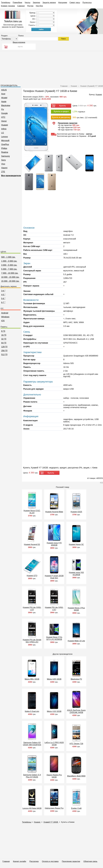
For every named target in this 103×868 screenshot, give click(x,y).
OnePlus (5, 144)
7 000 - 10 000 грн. (10, 273)
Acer (3, 94)
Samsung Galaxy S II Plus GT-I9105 (32, 776)
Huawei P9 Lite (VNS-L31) (54, 609)
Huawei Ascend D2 (32, 544)
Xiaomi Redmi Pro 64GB (54, 776)
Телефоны (6, 3)
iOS (3, 321)
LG (3, 133)
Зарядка (36, 3)
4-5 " (3, 295)
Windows (5, 317)
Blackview (6, 105)
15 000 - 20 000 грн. (10, 281)
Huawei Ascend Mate (54, 512)
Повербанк (17, 3)
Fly (3, 109)
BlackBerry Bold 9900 (76, 776)
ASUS (4, 90)
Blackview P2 (76, 679)
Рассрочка (34, 861)
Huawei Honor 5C (76, 544)
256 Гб (4, 351)
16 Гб (4, 335)
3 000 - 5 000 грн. (9, 265)
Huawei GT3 (32, 576)
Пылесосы (87, 3)
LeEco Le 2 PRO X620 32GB (54, 744)
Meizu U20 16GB (54, 679)
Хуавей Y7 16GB (51, 822)
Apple (4, 102)
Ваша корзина (19, 42)
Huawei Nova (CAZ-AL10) (32, 512)
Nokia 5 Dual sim (32, 711)
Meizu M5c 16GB (32, 679)
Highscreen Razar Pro (54, 808)
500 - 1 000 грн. (8, 257)
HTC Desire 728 (76, 744)
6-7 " (3, 302)
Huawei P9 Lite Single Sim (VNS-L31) (32, 641)
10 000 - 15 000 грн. (10, 277)
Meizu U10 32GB (54, 711)
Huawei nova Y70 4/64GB (54, 544)
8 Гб (3, 331)
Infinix (4, 129)
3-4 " (3, 291)
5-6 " (3, 299)
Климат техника (8, 6)
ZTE (3, 172)
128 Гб (4, 347)
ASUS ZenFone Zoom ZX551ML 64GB (76, 711)
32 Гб (4, 339)
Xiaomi (4, 168)
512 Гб (4, 355)
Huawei (5, 125)
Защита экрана (49, 3)
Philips (4, 148)
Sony (4, 160)
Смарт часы (75, 3)
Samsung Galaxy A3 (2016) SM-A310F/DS (32, 744)
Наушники (63, 3)
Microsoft (5, 141)
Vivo (3, 164)
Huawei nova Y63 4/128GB (76, 574)
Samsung (5, 156)
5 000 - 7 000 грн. (9, 269)
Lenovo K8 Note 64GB (32, 808)
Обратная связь (90, 861)
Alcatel (4, 98)
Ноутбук (39, 6)
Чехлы (27, 3)
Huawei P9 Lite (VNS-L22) (32, 609)
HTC (3, 117)
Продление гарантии (71, 861)
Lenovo (5, 137)
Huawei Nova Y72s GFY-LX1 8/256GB (54, 638)
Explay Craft (76, 808)
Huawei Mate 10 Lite (76, 641)
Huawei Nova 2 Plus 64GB (76, 609)
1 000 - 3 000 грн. (9, 261)
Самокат (21, 6)
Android (5, 313)
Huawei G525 (76, 512)
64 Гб (4, 343)
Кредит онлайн (20, 861)
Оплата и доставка (50, 861)
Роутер (30, 6)
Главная (6, 861)
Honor (4, 121)
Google (4, 113)
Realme (5, 152)
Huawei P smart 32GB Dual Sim (54, 577)
